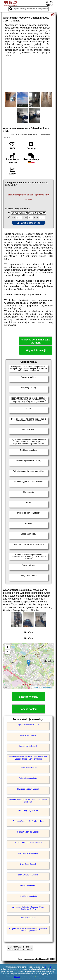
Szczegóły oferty (28, 697)
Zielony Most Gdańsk (28, 768)
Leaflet (36, 688)
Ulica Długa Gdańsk (28, 864)
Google (48, 967)
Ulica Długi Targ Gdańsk (28, 811)
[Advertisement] (28, 74)
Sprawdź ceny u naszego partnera (36, 342)
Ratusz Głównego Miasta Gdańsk (28, 843)
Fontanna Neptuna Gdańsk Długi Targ (28, 821)
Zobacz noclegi (29, 709)
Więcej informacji (36, 351)
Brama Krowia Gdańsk (28, 746)
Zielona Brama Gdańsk (28, 779)
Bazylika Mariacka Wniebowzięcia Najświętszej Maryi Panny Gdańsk (28, 930)
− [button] (7, 652)
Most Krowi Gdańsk (28, 736)
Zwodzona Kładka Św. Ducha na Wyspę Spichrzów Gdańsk (28, 908)
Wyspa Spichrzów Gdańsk (28, 725)
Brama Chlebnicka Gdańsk (28, 832)
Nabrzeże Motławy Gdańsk (28, 789)
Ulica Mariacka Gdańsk (28, 897)
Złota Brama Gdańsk (28, 886)
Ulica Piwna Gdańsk (28, 918)
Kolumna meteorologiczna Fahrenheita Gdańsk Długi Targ (28, 801)
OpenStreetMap (47, 688)
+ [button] (7, 648)
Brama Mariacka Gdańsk (28, 875)
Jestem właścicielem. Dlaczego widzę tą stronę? (20, 948)
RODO (17, 977)
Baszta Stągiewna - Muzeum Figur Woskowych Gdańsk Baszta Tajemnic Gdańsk (28, 758)
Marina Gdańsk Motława (28, 854)
